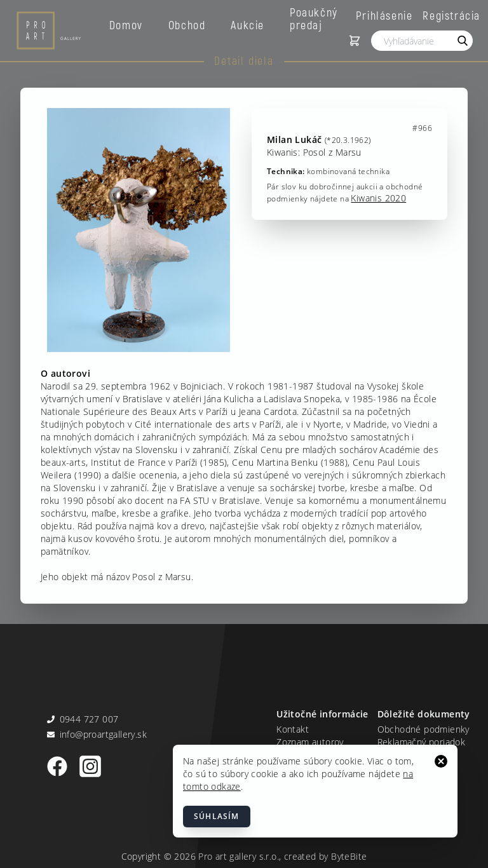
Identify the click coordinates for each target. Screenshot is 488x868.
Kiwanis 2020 (378, 198)
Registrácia (451, 15)
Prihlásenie (384, 15)
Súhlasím (217, 816)
